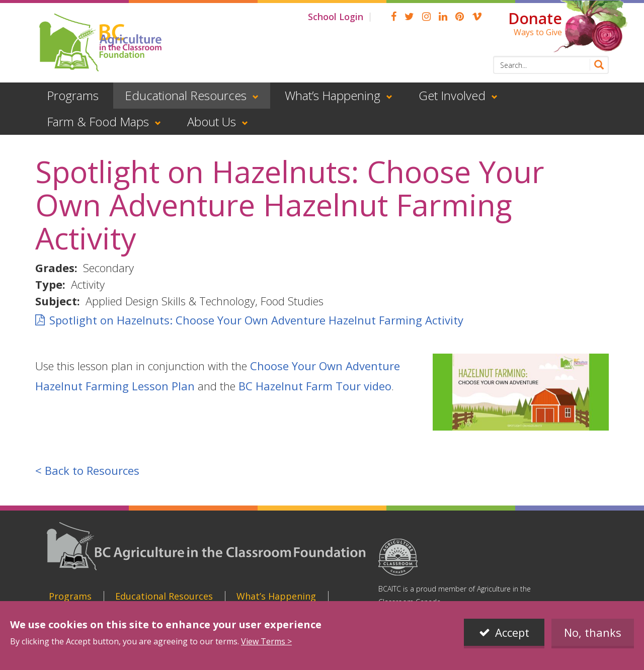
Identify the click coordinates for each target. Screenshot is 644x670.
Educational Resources (186, 95)
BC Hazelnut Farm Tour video (315, 386)
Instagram (426, 17)
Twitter (409, 17)
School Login (336, 17)
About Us (212, 121)
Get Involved (452, 95)
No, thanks (593, 633)
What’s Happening (333, 95)
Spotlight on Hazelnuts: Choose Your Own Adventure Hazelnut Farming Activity (256, 320)
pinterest (460, 17)
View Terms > (266, 642)
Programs (73, 95)
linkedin (443, 17)
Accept (512, 633)
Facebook (394, 17)
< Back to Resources (87, 470)
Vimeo (477, 17)
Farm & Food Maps (98, 121)
